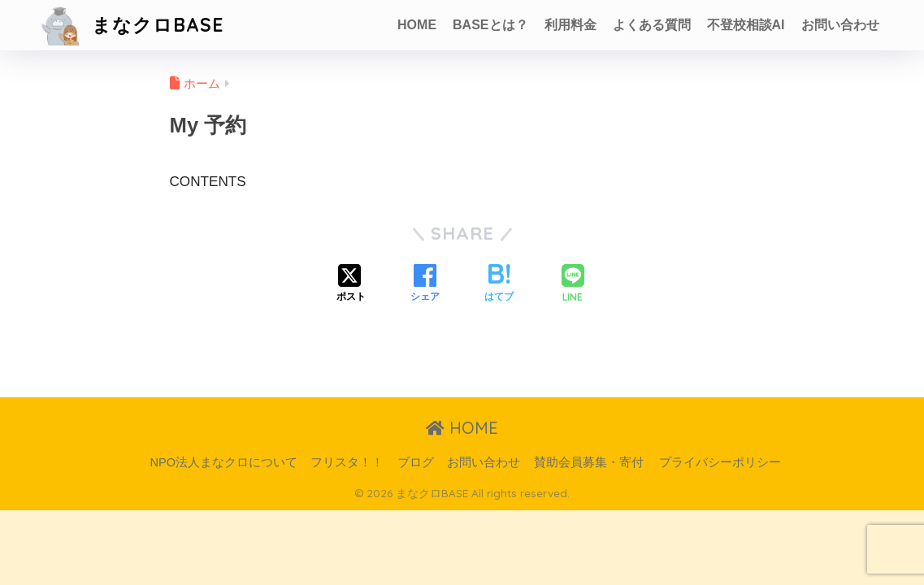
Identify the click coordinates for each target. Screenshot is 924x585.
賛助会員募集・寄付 (589, 462)
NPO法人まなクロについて (224, 462)
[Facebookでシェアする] (425, 284)
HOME (417, 25)
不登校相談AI (746, 25)
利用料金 (570, 25)
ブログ (416, 462)
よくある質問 (652, 25)
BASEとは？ (490, 25)
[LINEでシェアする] (573, 285)
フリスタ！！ (347, 462)
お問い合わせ (840, 25)
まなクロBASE (132, 25)
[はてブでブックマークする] (499, 284)
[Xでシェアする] (351, 284)
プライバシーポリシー (720, 462)
